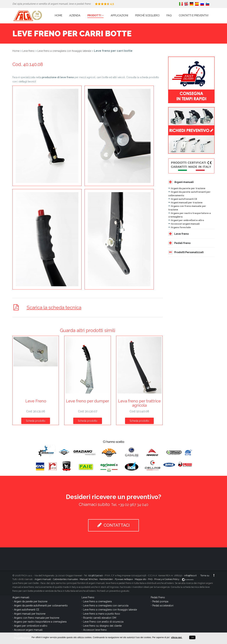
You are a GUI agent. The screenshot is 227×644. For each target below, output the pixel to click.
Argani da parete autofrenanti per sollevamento (41, 605)
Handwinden (106, 579)
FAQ (169, 15)
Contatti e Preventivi (194, 15)
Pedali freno (179, 243)
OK (192, 637)
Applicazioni (119, 15)
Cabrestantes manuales (65, 579)
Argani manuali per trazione (187, 203)
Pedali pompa (160, 601)
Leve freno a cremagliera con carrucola (106, 605)
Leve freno (28, 51)
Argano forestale (181, 227)
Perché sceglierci (147, 15)
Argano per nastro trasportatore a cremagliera (40, 622)
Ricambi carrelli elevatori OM (100, 618)
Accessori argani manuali (185, 224)
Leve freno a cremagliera (97, 601)
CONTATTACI (113, 525)
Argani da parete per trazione (188, 188)
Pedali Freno (158, 597)
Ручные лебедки (124, 579)
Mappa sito (140, 579)
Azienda (75, 15)
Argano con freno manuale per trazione (37, 618)
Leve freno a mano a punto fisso (102, 614)
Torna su (207, 575)
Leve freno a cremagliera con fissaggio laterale (64, 51)
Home (59, 15)
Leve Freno (88, 597)
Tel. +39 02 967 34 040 (130, 504)
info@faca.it (190, 575)
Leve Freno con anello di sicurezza (103, 622)
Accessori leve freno (95, 630)
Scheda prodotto (36, 421)
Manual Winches (89, 579)
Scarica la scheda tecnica (54, 307)
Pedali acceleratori (163, 605)
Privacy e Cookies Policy (167, 579)
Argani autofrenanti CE (184, 199)
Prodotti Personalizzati (186, 252)
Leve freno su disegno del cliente (102, 626)
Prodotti (95, 15)
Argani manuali (181, 182)
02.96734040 (95, 575)
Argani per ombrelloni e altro (187, 220)
